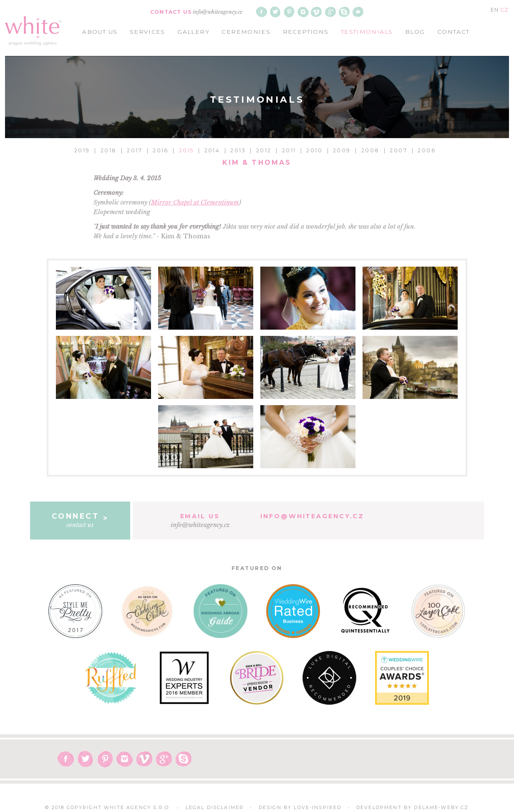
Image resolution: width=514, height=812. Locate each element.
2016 (161, 150)
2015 (186, 150)
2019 (82, 150)
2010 (314, 150)
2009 (342, 150)
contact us (80, 520)
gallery (193, 32)
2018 (109, 150)
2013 (238, 150)
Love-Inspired (317, 808)
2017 (135, 150)
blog (415, 32)
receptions (306, 32)
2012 (264, 150)
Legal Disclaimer (215, 808)
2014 (212, 150)
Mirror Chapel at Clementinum (195, 202)
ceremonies (246, 32)
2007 (398, 150)
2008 (370, 150)
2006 (427, 150)
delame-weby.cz (441, 808)
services (147, 32)
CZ (504, 10)
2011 (289, 150)
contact (454, 32)
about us (100, 32)
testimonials (367, 32)
